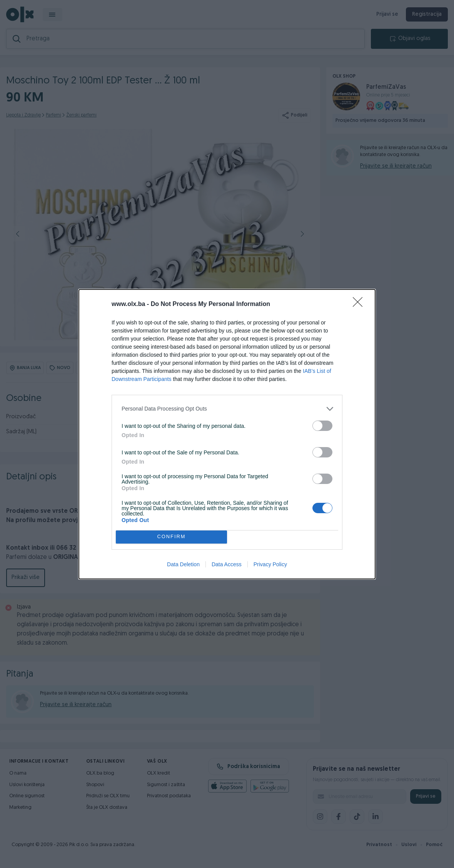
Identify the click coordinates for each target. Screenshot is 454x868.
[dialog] (227, 434)
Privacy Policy (270, 564)
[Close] (360, 304)
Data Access (227, 564)
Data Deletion (183, 564)
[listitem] (227, 409)
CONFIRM (171, 537)
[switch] (322, 426)
